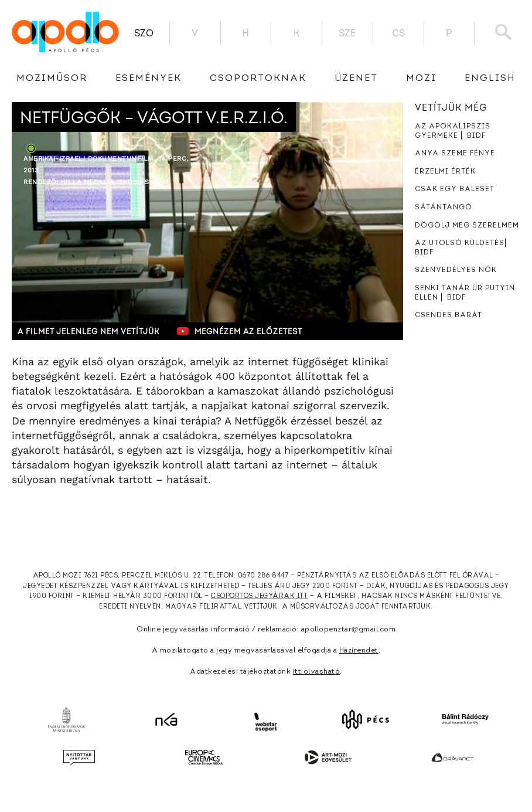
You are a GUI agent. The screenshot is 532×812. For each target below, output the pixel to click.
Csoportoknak (258, 79)
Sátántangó (444, 208)
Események (149, 79)
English (490, 79)
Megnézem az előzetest (240, 331)
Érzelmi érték (445, 172)
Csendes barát (449, 315)
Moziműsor (52, 79)
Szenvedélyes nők (456, 270)
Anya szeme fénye (455, 154)
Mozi (421, 79)
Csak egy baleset (455, 189)
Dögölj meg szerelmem (467, 226)
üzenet (356, 79)
